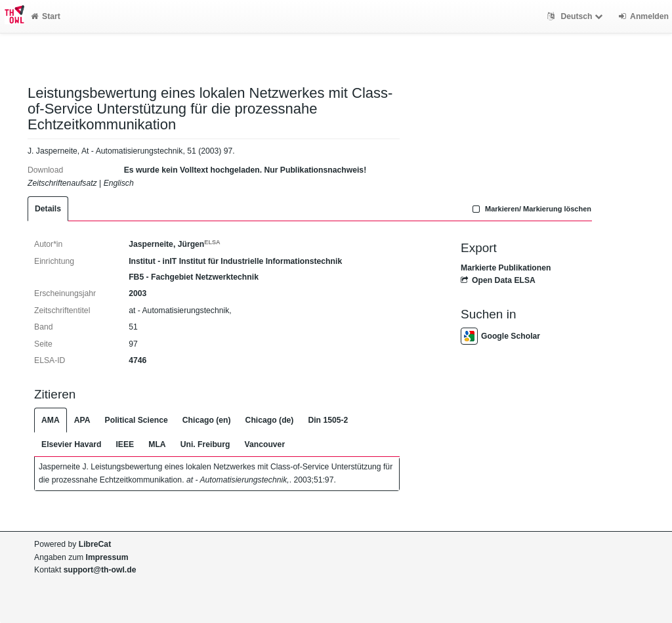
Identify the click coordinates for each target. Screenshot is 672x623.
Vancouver (265, 444)
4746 (137, 360)
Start (46, 16)
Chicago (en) (207, 420)
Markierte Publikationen (506, 268)
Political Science (136, 420)
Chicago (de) (270, 420)
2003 (137, 293)
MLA (157, 444)
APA (82, 420)
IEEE (125, 444)
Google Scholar (500, 336)
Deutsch (577, 16)
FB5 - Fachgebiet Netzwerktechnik (194, 277)
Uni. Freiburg (205, 444)
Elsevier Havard (71, 444)
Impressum (107, 557)
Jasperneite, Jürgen (175, 244)
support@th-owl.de (100, 570)
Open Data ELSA (498, 280)
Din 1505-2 (328, 420)
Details (48, 209)
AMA (51, 420)
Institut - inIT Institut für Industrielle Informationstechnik (235, 261)
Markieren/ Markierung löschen (530, 209)
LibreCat (95, 544)
